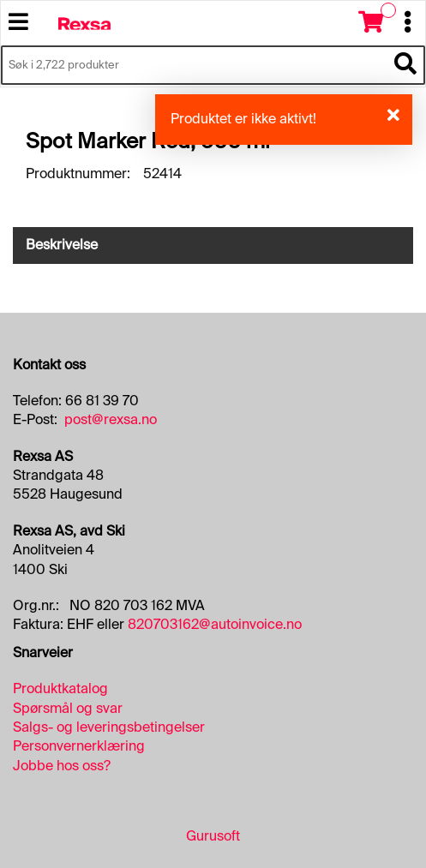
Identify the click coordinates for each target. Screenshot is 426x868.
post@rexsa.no (111, 419)
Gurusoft (213, 836)
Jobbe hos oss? (62, 766)
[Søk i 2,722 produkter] (194, 65)
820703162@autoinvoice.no (215, 624)
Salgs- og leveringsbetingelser (109, 727)
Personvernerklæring (79, 746)
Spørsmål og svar (68, 708)
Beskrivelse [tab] (62, 245)
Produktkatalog (60, 688)
